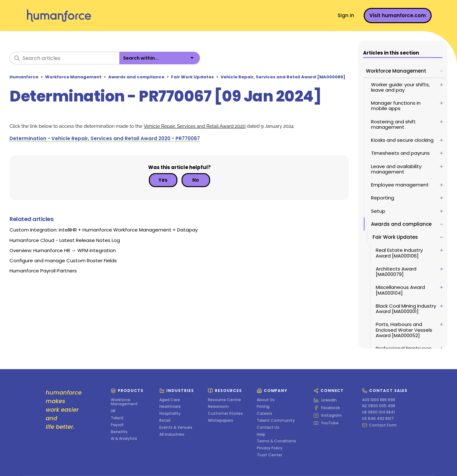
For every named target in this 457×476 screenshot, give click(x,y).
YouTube (326, 423)
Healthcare (170, 407)
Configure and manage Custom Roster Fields (63, 261)
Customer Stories (225, 414)
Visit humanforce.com (398, 15)
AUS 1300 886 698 (379, 400)
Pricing (263, 407)
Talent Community (276, 421)
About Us (266, 400)
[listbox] (160, 58)
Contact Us (268, 427)
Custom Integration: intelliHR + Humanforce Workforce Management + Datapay (104, 230)
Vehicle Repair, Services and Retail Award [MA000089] (283, 77)
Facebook (327, 408)
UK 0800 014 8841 (378, 412)
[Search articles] (64, 58)
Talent (117, 418)
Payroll (117, 425)
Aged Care (170, 400)
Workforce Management (73, 77)
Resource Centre (224, 400)
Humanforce (24, 77)
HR (113, 411)
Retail (165, 421)
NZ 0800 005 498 (379, 406)
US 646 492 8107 (378, 419)
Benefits (119, 432)
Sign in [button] (346, 15)
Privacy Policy (270, 448)
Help (261, 434)
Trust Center (269, 455)
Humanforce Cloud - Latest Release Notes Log (65, 240)
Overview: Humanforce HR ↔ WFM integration (63, 250)
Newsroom (218, 407)
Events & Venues (176, 427)
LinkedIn (325, 400)
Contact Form (379, 425)
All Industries (172, 434)
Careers (265, 414)
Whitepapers (221, 421)
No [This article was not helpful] (196, 180)
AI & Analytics (124, 439)
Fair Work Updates (192, 77)
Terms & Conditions (276, 441)
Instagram (328, 415)
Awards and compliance (136, 77)
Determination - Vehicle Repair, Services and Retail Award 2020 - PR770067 (105, 138)
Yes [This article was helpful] (163, 180)
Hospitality (170, 414)
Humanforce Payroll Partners (43, 271)
